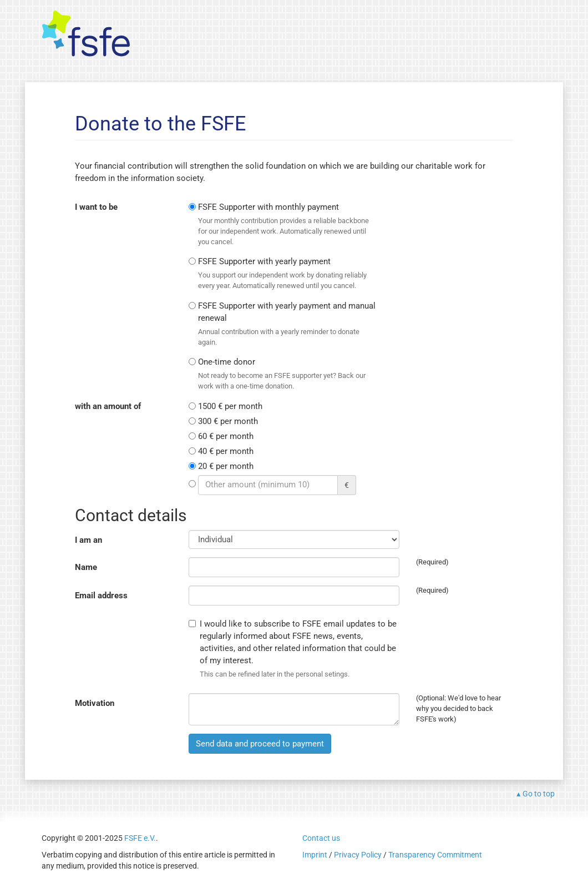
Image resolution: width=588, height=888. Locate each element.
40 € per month (226, 451)
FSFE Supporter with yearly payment (288, 274)
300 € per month (228, 421)
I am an (88, 540)
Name (86, 567)
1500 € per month (230, 406)
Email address (101, 596)
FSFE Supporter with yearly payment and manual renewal (288, 324)
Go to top (539, 794)
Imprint (315, 855)
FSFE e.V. (140, 838)
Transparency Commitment (435, 855)
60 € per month (226, 436)
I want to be (96, 207)
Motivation (95, 703)
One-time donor (288, 374)
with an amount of (108, 406)
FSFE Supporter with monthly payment (288, 224)
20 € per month (226, 466)
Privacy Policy (358, 855)
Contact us (321, 838)
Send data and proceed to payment (260, 744)
